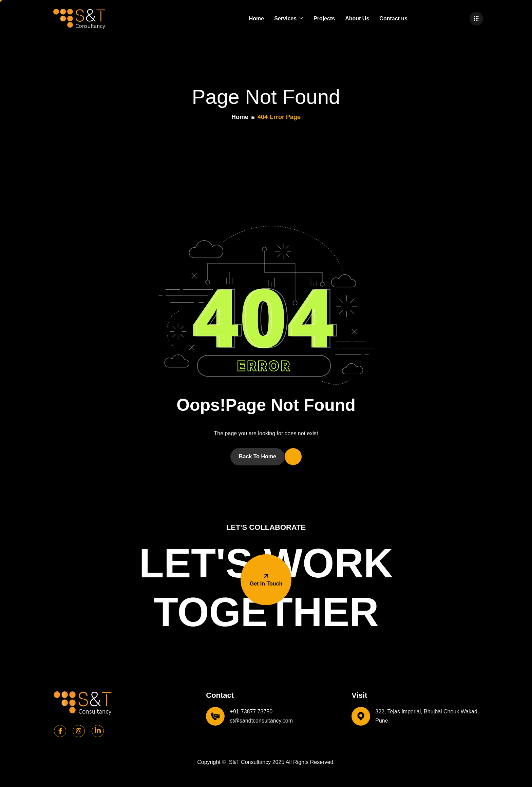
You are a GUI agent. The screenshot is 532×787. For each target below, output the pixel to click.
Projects (324, 18)
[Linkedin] (98, 731)
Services (289, 18)
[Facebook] (60, 731)
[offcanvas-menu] (476, 19)
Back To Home (258, 456)
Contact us (393, 18)
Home (256, 18)
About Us (357, 18)
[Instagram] (79, 731)
